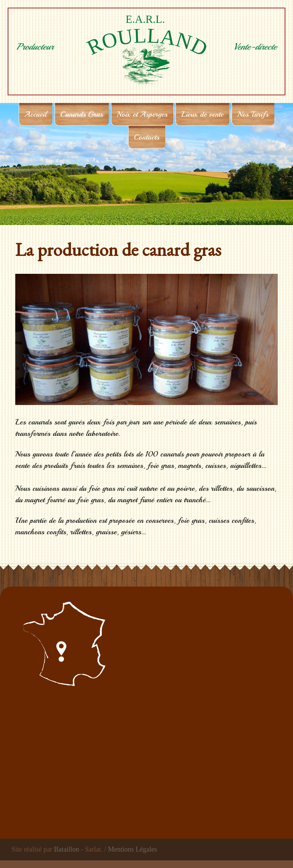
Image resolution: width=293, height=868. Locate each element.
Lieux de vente (202, 114)
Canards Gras (82, 114)
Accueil (35, 114)
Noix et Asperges (142, 114)
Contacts (147, 137)
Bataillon (66, 849)
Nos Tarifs (253, 114)
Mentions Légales (132, 849)
